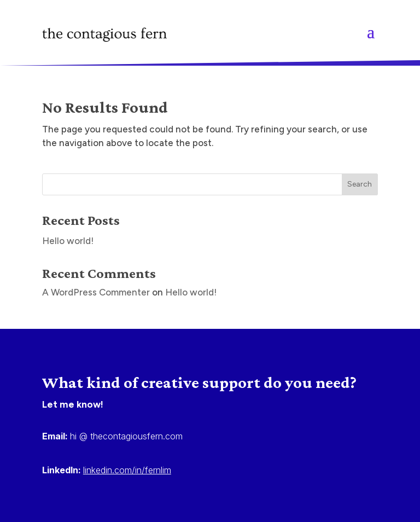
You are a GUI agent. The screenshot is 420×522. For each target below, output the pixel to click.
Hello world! (68, 241)
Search (360, 184)
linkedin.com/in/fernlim (127, 470)
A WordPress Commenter (96, 292)
